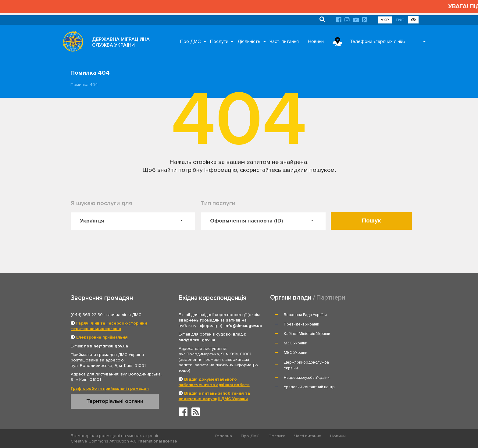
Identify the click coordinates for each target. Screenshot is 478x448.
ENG (400, 20)
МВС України (296, 334)
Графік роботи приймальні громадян (110, 388)
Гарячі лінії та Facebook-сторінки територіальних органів (109, 326)
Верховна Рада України (306, 315)
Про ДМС (191, 41)
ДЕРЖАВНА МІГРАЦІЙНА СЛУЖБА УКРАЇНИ (121, 42)
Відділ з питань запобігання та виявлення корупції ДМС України (214, 396)
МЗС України (364, 324)
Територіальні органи (115, 401)
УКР (385, 20)
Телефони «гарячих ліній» (378, 41)
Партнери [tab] (331, 298)
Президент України (370, 315)
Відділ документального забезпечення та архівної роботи (214, 382)
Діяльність (249, 41)
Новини (316, 41)
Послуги (219, 41)
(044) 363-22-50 (87, 315)
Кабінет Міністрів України (307, 324)
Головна (224, 436)
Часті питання (284, 41)
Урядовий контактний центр (378, 349)
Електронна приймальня (102, 337)
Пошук (371, 221)
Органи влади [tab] (291, 298)
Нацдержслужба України (307, 349)
